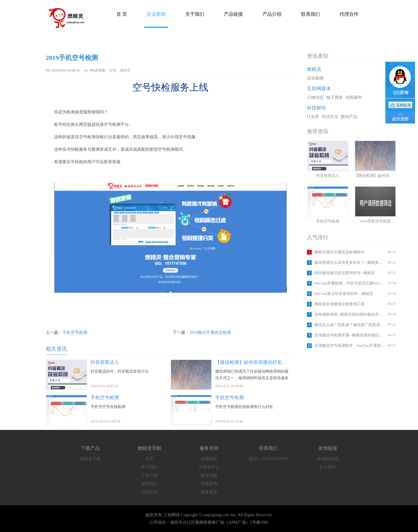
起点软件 (328, 467)
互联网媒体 (319, 89)
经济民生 (330, 117)
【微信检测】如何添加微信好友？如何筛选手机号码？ (272, 362)
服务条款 (209, 492)
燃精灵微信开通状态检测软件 (339, 252)
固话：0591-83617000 (269, 459)
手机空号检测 (75, 332)
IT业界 (313, 117)
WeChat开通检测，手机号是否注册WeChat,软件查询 (350, 283)
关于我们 (150, 467)
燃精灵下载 (90, 459)
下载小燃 (150, 475)
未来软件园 (328, 459)
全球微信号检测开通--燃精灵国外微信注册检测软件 (350, 335)
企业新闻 (315, 78)
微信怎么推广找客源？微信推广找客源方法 (350, 325)
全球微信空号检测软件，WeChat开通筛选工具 (350, 346)
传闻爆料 (354, 97)
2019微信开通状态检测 (210, 332)
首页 (150, 459)
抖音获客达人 (105, 362)
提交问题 (209, 475)
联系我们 (150, 484)
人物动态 (315, 97)
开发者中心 (209, 467)
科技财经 (316, 108)
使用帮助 (209, 459)
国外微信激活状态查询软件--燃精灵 (345, 273)
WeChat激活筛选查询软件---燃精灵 (344, 294)
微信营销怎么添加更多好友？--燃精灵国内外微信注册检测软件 (350, 262)
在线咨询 (209, 484)
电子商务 (335, 97)
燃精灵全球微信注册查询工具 (339, 304)
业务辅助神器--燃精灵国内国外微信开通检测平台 (350, 314)
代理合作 (150, 492)
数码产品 (349, 117)
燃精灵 (314, 69)
